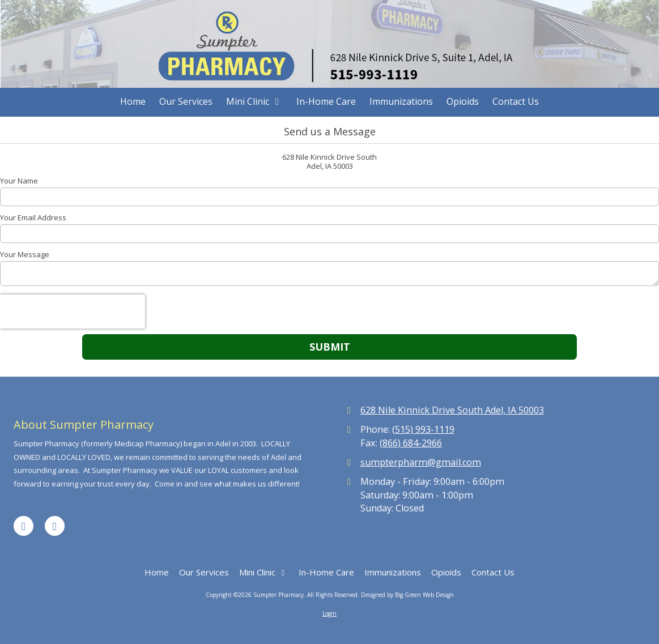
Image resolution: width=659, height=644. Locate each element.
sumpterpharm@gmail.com (421, 462)
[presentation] (73, 312)
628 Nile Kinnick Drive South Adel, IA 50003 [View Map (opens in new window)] (452, 410)
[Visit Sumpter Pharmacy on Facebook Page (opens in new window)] (24, 526)
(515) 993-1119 (423, 429)
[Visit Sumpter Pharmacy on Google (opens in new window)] (55, 526)
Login (329, 613)
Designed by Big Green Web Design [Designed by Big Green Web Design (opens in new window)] (407, 595)
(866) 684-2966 (411, 443)
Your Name (19, 181)
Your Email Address (33, 217)
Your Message (25, 254)
